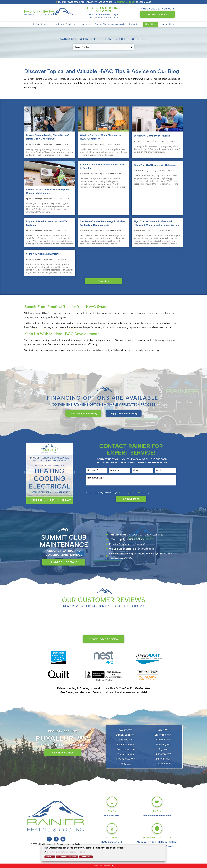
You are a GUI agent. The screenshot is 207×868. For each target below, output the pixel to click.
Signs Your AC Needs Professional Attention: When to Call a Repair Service (156, 223)
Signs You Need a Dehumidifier (43, 254)
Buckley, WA (126, 740)
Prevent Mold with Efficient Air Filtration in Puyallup (103, 166)
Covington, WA (126, 745)
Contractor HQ (108, 866)
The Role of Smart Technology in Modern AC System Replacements (103, 223)
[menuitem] (42, 24)
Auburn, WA (126, 730)
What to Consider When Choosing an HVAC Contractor (101, 137)
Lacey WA (163, 730)
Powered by (97, 866)
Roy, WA (163, 749)
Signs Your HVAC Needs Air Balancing (155, 165)
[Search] (103, 47)
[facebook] (49, 839)
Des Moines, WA (126, 749)
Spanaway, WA (163, 754)
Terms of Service (138, 493)
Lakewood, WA (163, 735)
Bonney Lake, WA (126, 735)
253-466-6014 (165, 9)
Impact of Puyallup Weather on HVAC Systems (47, 223)
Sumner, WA (163, 759)
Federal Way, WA (126, 759)
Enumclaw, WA (126, 754)
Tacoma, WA (163, 763)
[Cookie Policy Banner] (104, 853)
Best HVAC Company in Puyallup (152, 136)
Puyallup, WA (163, 744)
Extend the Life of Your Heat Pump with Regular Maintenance (48, 191)
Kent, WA (126, 764)
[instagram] (56, 839)
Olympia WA (163, 740)
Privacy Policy (124, 493)
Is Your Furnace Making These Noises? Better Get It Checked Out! (48, 137)
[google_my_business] (63, 839)
